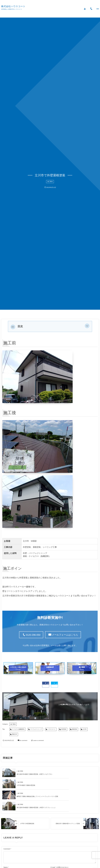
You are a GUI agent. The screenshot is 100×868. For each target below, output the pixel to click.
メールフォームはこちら (65, 635)
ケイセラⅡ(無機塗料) (18, 729)
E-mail (53, 844)
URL (5, 856)
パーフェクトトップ (36, 729)
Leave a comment (38, 740)
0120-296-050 (33, 635)
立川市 (85, 729)
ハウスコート (51, 729)
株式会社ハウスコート (13, 6)
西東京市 (14, 734)
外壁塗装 (64, 729)
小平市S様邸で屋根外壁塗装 (74, 774)
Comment (7, 826)
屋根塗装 (74, 729)
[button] (87, 326)
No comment (23, 740)
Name (6, 844)
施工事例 (50, 182)
